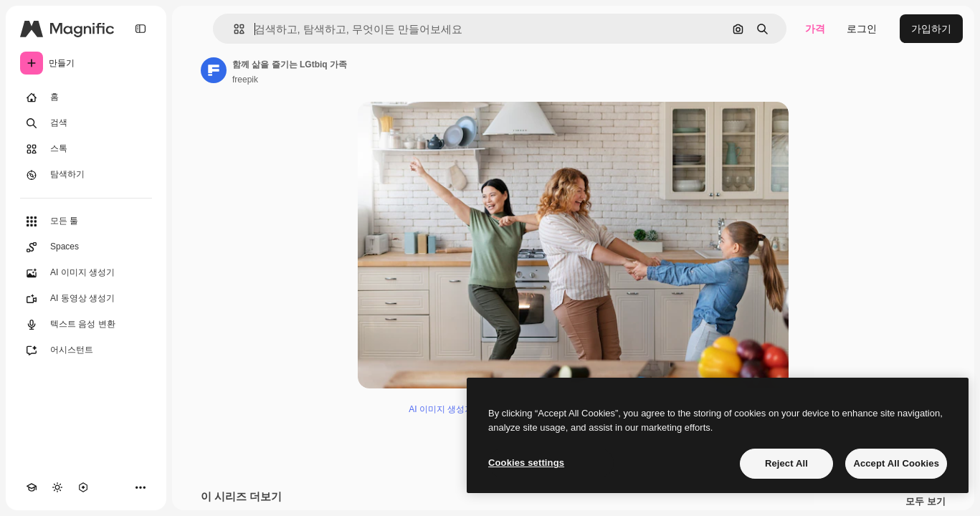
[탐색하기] (86, 175)
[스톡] (86, 149)
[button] (233, 29)
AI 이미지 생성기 (441, 409)
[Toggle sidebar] (141, 29)
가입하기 (931, 29)
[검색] (86, 123)
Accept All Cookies (896, 463)
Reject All (786, 463)
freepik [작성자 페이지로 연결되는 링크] (245, 80)
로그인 (862, 29)
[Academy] (32, 487)
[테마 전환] (57, 487)
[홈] (86, 97)
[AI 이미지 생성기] (86, 273)
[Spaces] (86, 247)
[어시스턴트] (86, 350)
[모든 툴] (86, 221)
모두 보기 (926, 502)
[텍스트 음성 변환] (86, 325)
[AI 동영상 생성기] (86, 299)
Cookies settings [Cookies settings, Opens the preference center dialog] (526, 463)
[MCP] (83, 487)
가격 (815, 29)
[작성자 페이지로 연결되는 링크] (214, 70)
